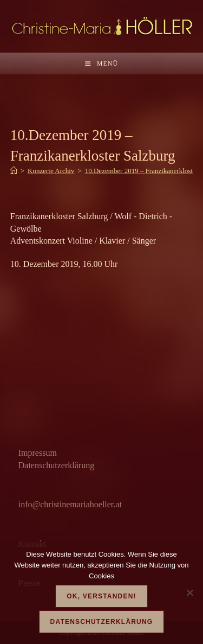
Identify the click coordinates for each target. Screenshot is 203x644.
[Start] (14, 171)
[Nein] (189, 592)
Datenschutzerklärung (56, 465)
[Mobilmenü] (101, 63)
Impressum (38, 453)
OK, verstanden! (101, 596)
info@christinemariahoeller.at (70, 504)
